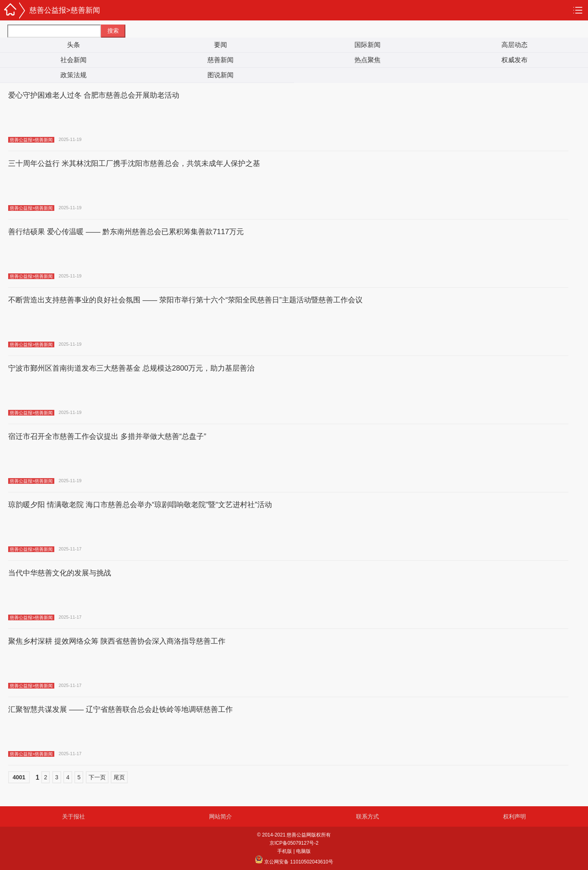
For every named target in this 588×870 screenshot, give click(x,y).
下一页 (97, 777)
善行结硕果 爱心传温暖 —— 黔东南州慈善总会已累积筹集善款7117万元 (126, 232)
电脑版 (303, 851)
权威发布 (514, 60)
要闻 (220, 45)
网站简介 (220, 816)
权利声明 (514, 816)
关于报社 (73, 816)
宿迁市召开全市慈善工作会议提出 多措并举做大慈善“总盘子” (107, 436)
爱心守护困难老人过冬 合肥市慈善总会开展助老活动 (94, 95)
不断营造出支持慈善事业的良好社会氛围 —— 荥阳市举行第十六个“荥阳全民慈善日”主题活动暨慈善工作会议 (185, 300)
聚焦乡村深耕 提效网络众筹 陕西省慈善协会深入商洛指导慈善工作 (117, 641)
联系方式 (367, 816)
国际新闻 (367, 45)
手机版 (285, 851)
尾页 (119, 777)
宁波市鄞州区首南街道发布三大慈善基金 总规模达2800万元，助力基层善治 (131, 368)
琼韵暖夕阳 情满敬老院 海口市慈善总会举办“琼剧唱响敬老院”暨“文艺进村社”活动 (140, 505)
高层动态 (514, 45)
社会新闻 (73, 60)
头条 (73, 45)
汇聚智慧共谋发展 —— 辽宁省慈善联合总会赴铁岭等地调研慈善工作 (120, 709)
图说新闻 (220, 75)
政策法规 (73, 75)
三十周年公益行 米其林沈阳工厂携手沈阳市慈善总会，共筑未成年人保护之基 (134, 163)
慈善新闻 (220, 60)
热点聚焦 (367, 60)
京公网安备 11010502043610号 (294, 862)
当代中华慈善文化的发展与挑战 (60, 573)
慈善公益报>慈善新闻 (65, 10)
